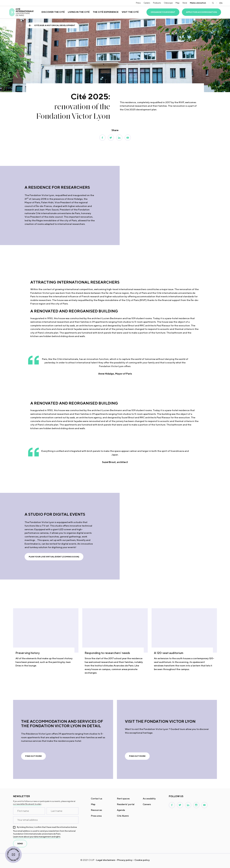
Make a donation (198, 3)
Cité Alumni (123, 816)
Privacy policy (125, 860)
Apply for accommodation (201, 12)
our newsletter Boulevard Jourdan (27, 804)
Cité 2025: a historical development (55, 25)
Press (138, 3)
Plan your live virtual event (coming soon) (54, 557)
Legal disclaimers (106, 860)
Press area (96, 816)
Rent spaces (123, 799)
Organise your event (163, 12)
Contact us (97, 799)
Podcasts (157, 3)
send (20, 843)
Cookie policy (142, 860)
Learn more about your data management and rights (37, 837)
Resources (96, 810)
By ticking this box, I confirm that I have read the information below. (47, 827)
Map (178, 3)
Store (185, 3)
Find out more (33, 756)
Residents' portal (126, 804)
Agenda (121, 810)
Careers (147, 3)
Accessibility (149, 799)
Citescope (168, 3)
